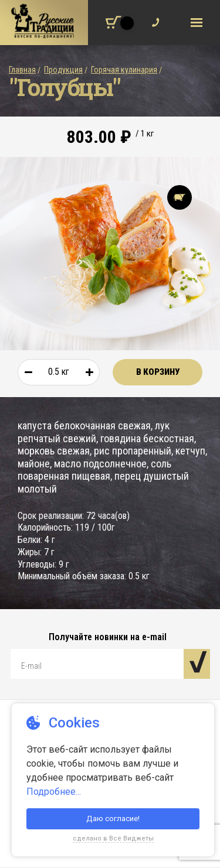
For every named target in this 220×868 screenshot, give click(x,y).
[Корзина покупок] (114, 22)
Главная (22, 70)
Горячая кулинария (124, 70)
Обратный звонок (153, 19)
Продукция (63, 70)
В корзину (158, 372)
